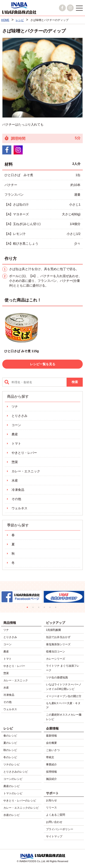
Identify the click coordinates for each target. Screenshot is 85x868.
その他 (16, 499)
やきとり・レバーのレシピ (20, 801)
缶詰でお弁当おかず (58, 637)
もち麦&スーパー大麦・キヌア (63, 705)
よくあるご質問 (56, 815)
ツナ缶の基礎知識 (57, 677)
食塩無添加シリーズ (58, 644)
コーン (16, 425)
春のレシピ (10, 736)
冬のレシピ (10, 757)
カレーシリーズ (56, 659)
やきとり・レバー (24, 453)
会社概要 (51, 743)
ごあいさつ (53, 750)
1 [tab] (28, 608)
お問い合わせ (54, 822)
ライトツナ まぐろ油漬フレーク (63, 668)
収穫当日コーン (56, 652)
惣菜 (15, 462)
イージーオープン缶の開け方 (64, 696)
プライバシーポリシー (60, 829)
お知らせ (51, 800)
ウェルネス (19, 508)
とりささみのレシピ (16, 772)
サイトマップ (54, 836)
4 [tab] (45, 608)
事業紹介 (51, 765)
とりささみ (19, 416)
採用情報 (51, 772)
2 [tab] (34, 608)
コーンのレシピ (13, 779)
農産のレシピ (12, 786)
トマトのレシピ (13, 793)
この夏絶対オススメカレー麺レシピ (64, 717)
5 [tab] (51, 608)
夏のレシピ (10, 743)
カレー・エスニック (26, 471)
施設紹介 (51, 779)
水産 (15, 480)
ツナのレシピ (12, 765)
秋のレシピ (10, 750)
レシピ (8, 728)
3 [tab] (40, 608)
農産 (15, 434)
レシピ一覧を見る (43, 364)
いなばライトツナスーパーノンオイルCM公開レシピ (64, 687)
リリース (51, 808)
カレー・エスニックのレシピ (21, 808)
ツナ (15, 406)
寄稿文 (50, 757)
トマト (16, 443)
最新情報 (51, 736)
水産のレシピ (12, 815)
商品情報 (10, 623)
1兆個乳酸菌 (54, 630)
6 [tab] (57, 608)
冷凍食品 (18, 490)
